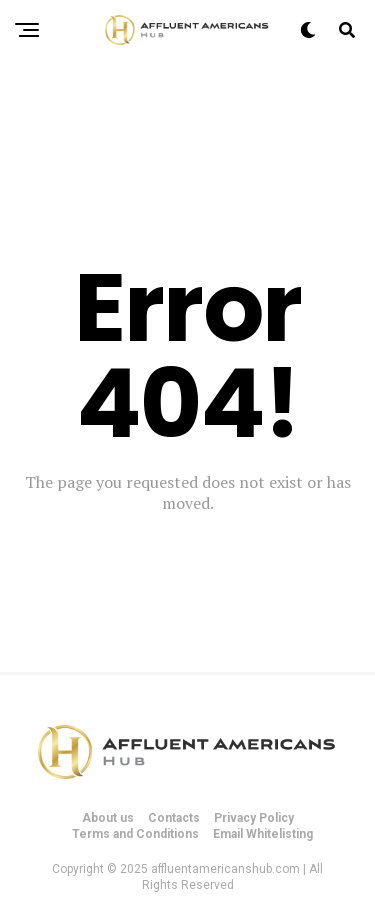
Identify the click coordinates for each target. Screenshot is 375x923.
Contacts (174, 818)
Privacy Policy (254, 818)
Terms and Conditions (135, 834)
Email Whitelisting (263, 834)
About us (108, 818)
